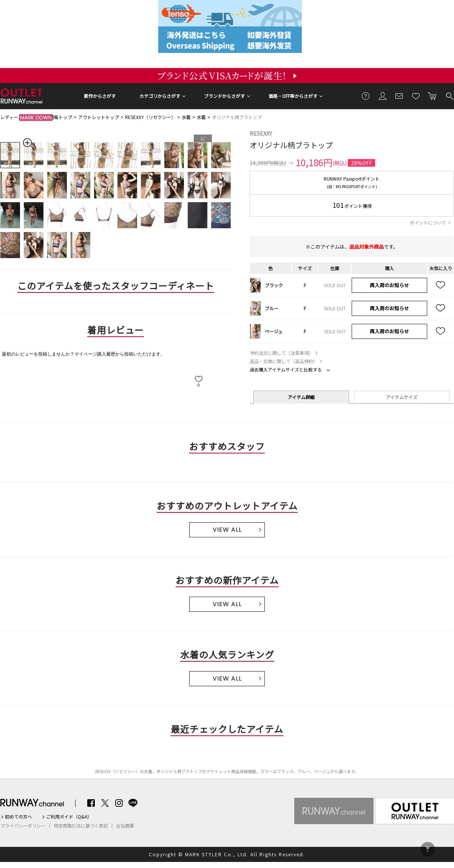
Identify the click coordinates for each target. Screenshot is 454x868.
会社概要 (125, 826)
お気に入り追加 (441, 285)
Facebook (91, 803)
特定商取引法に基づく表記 (81, 826)
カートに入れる (432, 96)
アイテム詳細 (301, 397)
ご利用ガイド (366, 96)
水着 (186, 117)
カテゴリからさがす (160, 96)
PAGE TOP (428, 849)
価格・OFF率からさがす (293, 96)
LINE (133, 803)
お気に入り (416, 96)
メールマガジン (399, 96)
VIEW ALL (227, 530)
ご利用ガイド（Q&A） (69, 817)
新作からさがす (100, 96)
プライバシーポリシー (23, 826)
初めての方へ (19, 817)
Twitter (105, 803)
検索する (449, 96)
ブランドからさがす (224, 96)
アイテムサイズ (402, 397)
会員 (383, 96)
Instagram (119, 803)
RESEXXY (261, 133)
